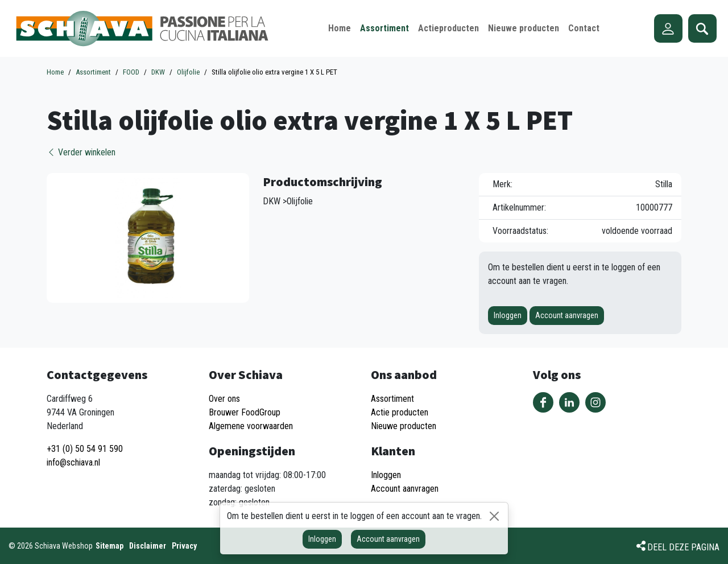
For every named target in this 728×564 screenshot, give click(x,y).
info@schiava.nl (73, 462)
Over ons (224, 399)
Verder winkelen (81, 152)
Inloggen (508, 315)
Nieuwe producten (404, 426)
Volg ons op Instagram (595, 402)
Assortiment (392, 399)
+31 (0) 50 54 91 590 (85, 449)
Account (668, 28)
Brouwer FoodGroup (245, 412)
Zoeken (702, 28)
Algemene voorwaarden (251, 426)
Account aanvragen (567, 315)
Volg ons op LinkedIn (569, 402)
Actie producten (400, 412)
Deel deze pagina (683, 547)
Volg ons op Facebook (543, 402)
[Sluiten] (494, 516)
